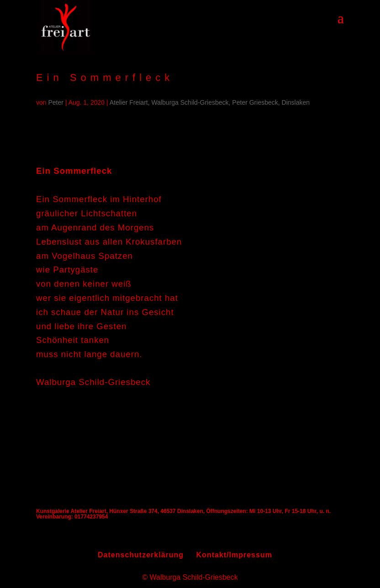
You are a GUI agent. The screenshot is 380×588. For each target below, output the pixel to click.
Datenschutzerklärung (141, 555)
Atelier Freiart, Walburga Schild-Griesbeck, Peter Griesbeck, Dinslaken (210, 102)
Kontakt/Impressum (234, 555)
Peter (56, 102)
